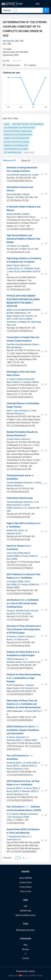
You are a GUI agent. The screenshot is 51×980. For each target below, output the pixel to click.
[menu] (39, 4)
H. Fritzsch (11, 379)
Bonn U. (26, 837)
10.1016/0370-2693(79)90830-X (20, 668)
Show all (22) (29, 153)
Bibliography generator (25, 930)
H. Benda (29, 637)
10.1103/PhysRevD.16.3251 (18, 620)
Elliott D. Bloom (13, 265)
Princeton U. (25, 411)
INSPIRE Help (26, 911)
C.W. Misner (12, 246)
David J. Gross (13, 411)
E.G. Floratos (23, 584)
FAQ (26, 906)
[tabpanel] (26, 513)
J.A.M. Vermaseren (15, 817)
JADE (9, 711)
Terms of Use (26, 891)
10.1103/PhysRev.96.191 (17, 365)
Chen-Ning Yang (13, 344)
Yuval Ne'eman (13, 175)
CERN (20, 553)
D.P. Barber (11, 637)
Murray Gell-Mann (14, 194)
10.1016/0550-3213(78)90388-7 (20, 593)
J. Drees (10, 271)
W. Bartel (28, 711)
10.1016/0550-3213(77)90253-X (20, 568)
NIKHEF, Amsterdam (29, 814)
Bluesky (25, 949)
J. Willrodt (27, 740)
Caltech (26, 194)
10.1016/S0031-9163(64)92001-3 (20, 229)
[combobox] (29, 10)
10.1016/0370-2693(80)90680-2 (20, 720)
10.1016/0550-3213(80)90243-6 (20, 800)
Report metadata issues (25, 915)
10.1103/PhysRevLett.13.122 (18, 252)
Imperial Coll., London (29, 175)
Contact (26, 958)
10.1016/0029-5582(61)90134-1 (20, 181)
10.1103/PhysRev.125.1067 (18, 200)
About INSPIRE (25, 878)
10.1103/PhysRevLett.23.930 (18, 289)
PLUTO (9, 685)
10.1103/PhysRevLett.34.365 (18, 517)
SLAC (23, 265)
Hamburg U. (21, 737)
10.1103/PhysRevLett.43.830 (18, 645)
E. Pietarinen (25, 791)
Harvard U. (26, 439)
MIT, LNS (19, 41)
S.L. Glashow (30, 508)
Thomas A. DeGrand (15, 611)
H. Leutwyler (26, 382)
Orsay (25, 556)
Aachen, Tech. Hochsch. (23, 316)
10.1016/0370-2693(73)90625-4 (20, 397)
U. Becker (20, 637)
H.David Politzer (13, 439)
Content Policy (25, 882)
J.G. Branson (19, 640)
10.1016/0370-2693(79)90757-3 (20, 775)
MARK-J (10, 310)
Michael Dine (12, 530)
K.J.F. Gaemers (13, 814)
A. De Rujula (12, 582)
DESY (9, 319)
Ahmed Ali (11, 763)
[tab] (11, 160)
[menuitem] (37, 4)
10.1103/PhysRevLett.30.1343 (23, 426)
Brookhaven (26, 344)
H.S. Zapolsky (23, 246)
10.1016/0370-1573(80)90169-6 (20, 331)
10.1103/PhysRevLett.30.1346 (19, 469)
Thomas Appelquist (15, 483)
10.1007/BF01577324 (15, 823)
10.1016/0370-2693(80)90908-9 (24, 851)
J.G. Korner (27, 763)
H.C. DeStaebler (27, 268)
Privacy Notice (26, 887)
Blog (26, 945)
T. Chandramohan (14, 837)
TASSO (9, 659)
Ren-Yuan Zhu (9, 41)
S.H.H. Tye (21, 614)
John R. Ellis (12, 553)
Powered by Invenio (26, 971)
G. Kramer (11, 737)
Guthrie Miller (26, 271)
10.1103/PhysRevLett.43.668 (18, 539)
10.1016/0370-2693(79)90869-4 (20, 694)
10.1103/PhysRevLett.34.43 (18, 492)
